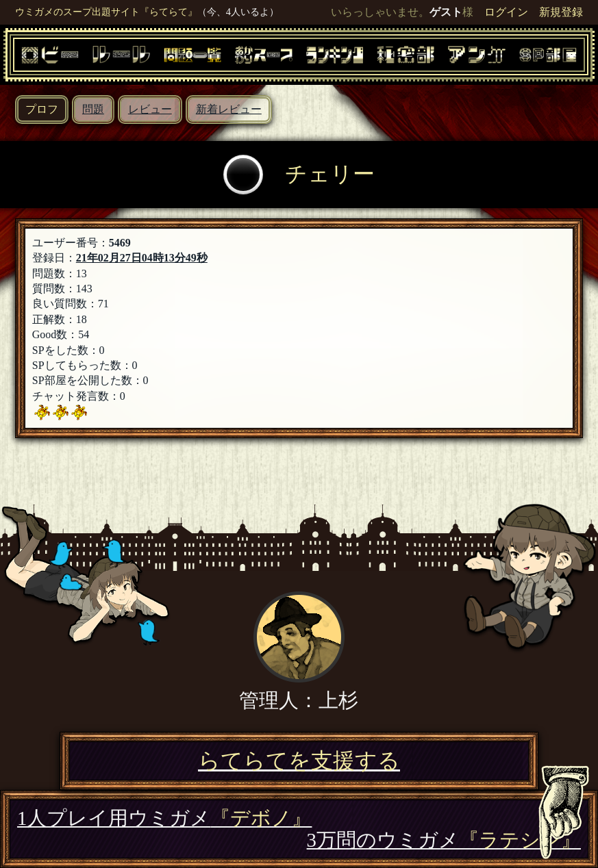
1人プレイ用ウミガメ (164, 818)
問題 (93, 109)
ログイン (506, 12)
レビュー (150, 109)
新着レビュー (229, 109)
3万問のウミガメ (444, 840)
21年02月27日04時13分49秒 (142, 258)
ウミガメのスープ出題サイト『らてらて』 (106, 12)
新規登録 (561, 12)
